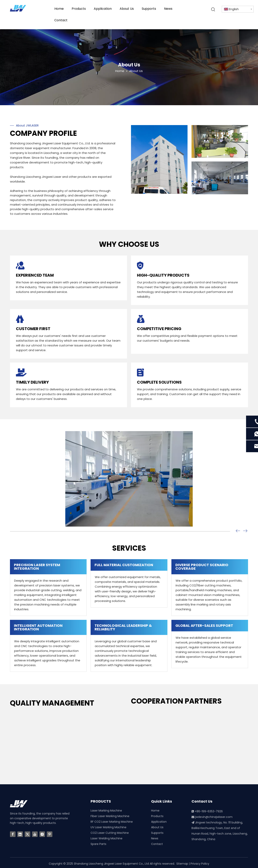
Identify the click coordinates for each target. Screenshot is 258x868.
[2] (220, 178)
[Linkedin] (20, 834)
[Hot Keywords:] (213, 10)
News (155, 838)
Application (159, 822)
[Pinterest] (50, 834)
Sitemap (182, 864)
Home (155, 811)
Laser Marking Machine (106, 811)
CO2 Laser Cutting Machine (110, 833)
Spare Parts (98, 844)
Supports (157, 833)
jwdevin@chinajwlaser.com (214, 817)
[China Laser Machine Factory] (159, 159)
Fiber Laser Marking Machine (110, 816)
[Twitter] (27, 834)
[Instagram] (42, 834)
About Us (157, 827)
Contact (157, 844)
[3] (220, 141)
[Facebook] (13, 834)
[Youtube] (35, 834)
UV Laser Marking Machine (108, 827)
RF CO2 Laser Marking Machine (112, 822)
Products (157, 816)
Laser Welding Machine (107, 838)
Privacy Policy (200, 864)
